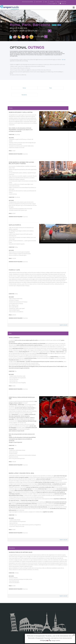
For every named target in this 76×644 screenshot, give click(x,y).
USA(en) (64, 4)
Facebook (38, 619)
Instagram (38, 622)
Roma (24, 86)
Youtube (38, 629)
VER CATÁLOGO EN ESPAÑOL (24, 2)
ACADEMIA (50, 2)
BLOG (44, 2)
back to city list (64, 316)
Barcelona (24, 92)
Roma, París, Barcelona (31, 25)
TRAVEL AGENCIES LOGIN (61, 2)
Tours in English (53, 4)
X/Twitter (38, 625)
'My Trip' (61, 58)
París (51, 86)
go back (54, 25)
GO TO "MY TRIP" (37, 2)
